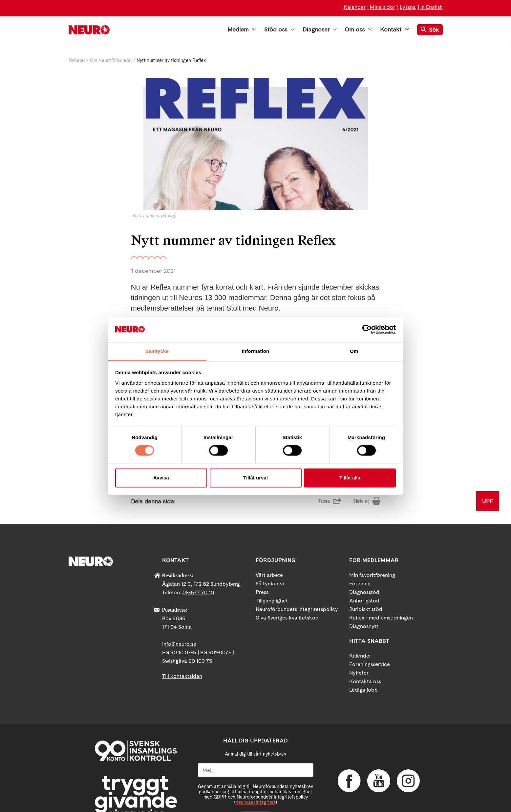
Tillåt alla (350, 478)
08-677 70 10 (198, 567)
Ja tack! (256, 792)
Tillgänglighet (272, 575)
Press (262, 567)
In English (432, 7)
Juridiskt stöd (366, 584)
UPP (488, 475)
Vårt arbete (269, 549)
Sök (430, 30)
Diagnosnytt (364, 601)
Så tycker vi (270, 558)
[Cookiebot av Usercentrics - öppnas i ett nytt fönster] (367, 330)
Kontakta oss (365, 656)
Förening (360, 558)
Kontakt (394, 30)
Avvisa (161, 478)
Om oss (358, 30)
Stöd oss (279, 30)
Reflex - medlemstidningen (381, 592)
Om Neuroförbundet (111, 60)
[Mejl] (256, 744)
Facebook (349, 755)
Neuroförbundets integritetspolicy (297, 584)
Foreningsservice (370, 639)
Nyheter (77, 60)
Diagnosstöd (364, 567)
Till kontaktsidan (182, 650)
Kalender (355, 7)
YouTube (379, 755)
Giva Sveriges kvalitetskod (287, 592)
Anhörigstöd (364, 575)
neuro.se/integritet (255, 777)
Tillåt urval (255, 478)
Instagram (408, 755)
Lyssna (408, 7)
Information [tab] (256, 351)
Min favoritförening (372, 549)
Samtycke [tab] (157, 351)
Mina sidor (383, 7)
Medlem (242, 30)
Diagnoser (320, 30)
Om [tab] (354, 351)
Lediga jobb (363, 664)
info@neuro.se (179, 618)
